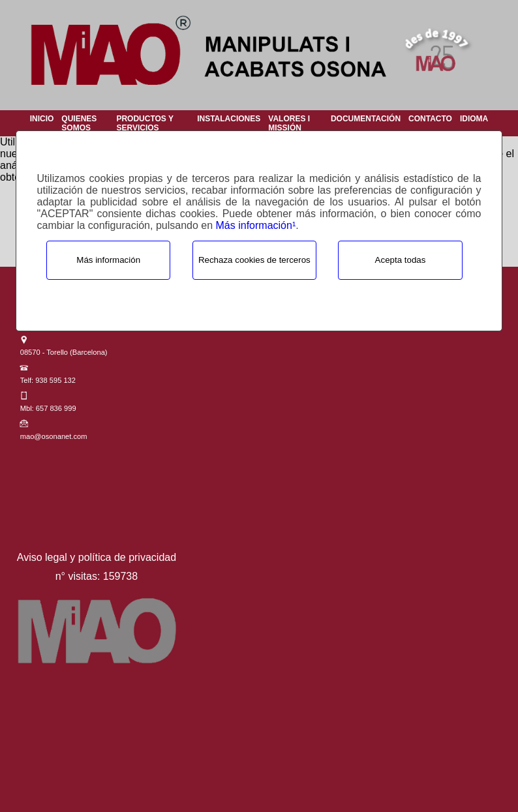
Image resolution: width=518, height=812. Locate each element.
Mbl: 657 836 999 (48, 408)
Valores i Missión (289, 123)
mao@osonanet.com (54, 436)
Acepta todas (401, 260)
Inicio (42, 119)
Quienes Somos (79, 123)
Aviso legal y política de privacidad (97, 557)
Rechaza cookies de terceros (254, 260)
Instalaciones (229, 119)
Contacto (430, 119)
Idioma (474, 119)
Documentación (366, 119)
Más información (108, 260)
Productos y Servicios (145, 123)
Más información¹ (256, 225)
